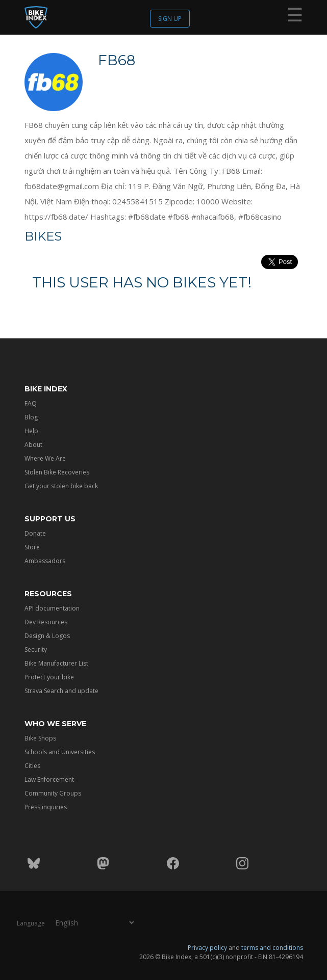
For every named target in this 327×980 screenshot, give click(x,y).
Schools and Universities (60, 752)
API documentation (52, 608)
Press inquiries (46, 807)
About (33, 445)
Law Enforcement (49, 779)
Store (32, 547)
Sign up (170, 19)
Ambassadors (45, 561)
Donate (35, 533)
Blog (31, 417)
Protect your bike (49, 677)
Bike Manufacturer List (56, 663)
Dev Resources (46, 622)
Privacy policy (207, 948)
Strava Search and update (61, 691)
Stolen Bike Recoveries (57, 472)
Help (31, 431)
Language (31, 923)
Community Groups (53, 793)
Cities (32, 766)
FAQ (31, 403)
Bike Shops (40, 738)
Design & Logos (47, 636)
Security (36, 650)
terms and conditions (272, 948)
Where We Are (45, 458)
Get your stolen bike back (61, 486)
